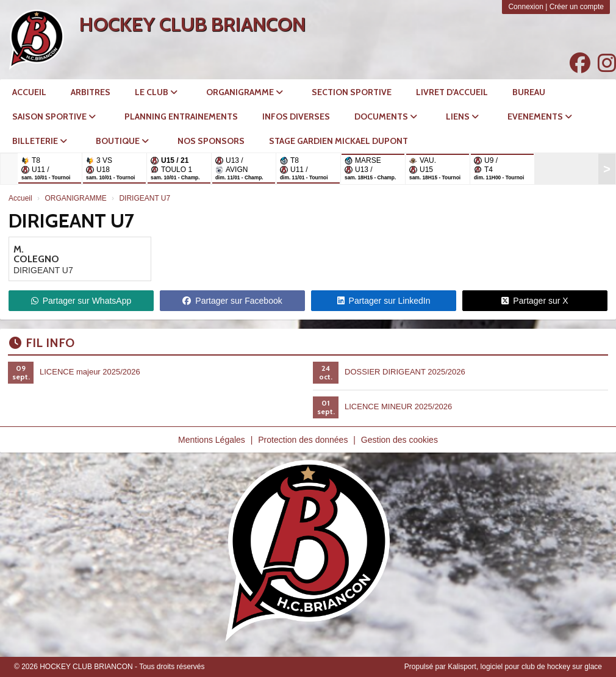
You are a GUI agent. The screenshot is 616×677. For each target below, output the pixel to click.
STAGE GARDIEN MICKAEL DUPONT (338, 141)
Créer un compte (577, 7)
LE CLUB (156, 92)
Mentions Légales (212, 440)
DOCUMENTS (386, 116)
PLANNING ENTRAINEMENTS (181, 116)
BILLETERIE (40, 141)
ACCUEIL (29, 92)
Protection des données (303, 440)
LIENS (462, 116)
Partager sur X (535, 301)
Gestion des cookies (399, 440)
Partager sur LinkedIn (384, 301)
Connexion (525, 7)
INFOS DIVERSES (296, 116)
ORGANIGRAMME (245, 92)
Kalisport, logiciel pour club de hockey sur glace (525, 667)
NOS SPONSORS (211, 141)
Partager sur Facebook (232, 301)
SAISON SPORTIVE (54, 116)
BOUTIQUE (122, 141)
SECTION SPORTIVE (352, 92)
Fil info (42, 343)
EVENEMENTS (540, 116)
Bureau (529, 92)
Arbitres (91, 92)
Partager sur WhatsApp (81, 301)
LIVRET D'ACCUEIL (452, 92)
